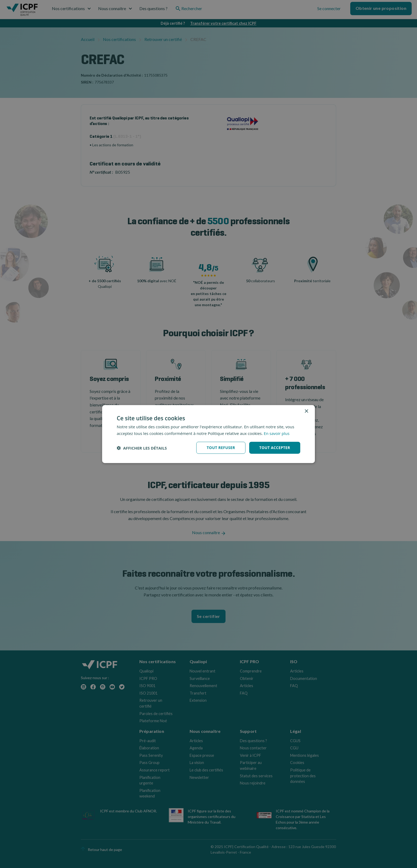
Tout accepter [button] (275, 448)
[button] (142, 448)
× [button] (306, 411)
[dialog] (208, 434)
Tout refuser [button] (221, 448)
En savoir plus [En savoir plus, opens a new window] (277, 433)
